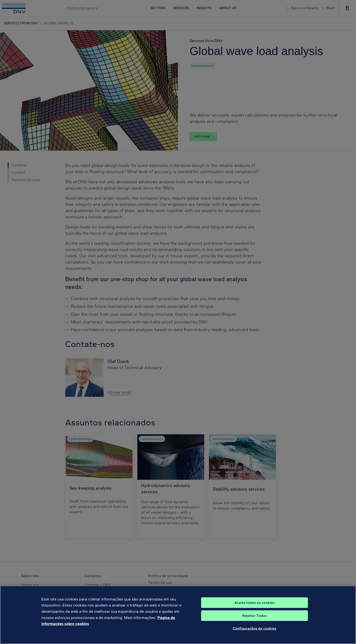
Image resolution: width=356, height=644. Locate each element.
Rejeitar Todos (255, 619)
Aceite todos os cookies (254, 606)
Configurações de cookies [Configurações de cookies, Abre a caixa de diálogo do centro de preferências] (254, 632)
